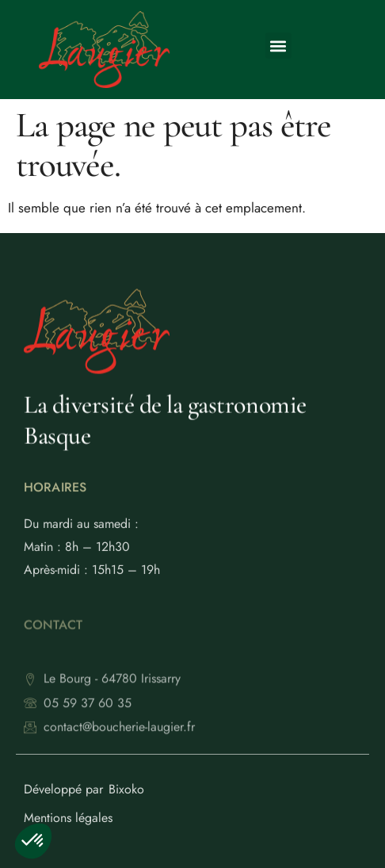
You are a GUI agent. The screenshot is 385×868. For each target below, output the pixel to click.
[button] (278, 46)
